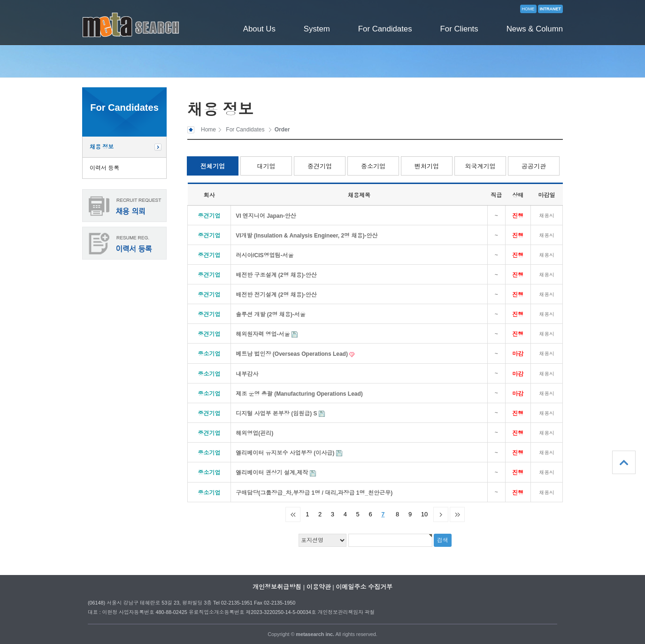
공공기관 (534, 166)
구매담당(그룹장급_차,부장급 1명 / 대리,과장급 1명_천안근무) (314, 493)
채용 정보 (102, 147)
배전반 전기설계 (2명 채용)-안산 (276, 295)
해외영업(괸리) (254, 433)
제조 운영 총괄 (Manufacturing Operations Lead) (299, 394)
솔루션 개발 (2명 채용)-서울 (271, 314)
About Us (259, 29)
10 (424, 514)
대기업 (266, 166)
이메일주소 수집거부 (364, 587)
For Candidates (385, 29)
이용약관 (319, 587)
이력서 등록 (104, 168)
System (317, 29)
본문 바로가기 (0, 0)
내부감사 (247, 374)
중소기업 (373, 166)
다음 (441, 514)
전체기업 (213, 166)
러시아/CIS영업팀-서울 (265, 255)
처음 (293, 514)
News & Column (535, 29)
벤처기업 (427, 166)
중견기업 (320, 166)
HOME (528, 9)
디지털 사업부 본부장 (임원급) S (277, 414)
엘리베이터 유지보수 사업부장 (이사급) (286, 453)
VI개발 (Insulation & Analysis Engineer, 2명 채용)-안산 (307, 236)
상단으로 (624, 462)
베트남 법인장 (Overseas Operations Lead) (292, 354)
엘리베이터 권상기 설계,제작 (273, 473)
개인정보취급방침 (277, 587)
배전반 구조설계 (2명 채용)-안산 (276, 275)
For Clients (459, 29)
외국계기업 (480, 166)
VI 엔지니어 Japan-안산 (266, 216)
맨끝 (457, 514)
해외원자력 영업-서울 (264, 334)
